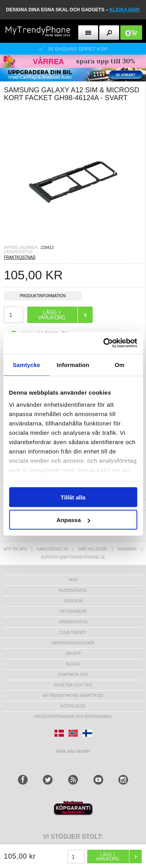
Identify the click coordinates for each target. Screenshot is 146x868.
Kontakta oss (73, 675)
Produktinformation (43, 297)
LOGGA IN (73, 601)
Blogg (73, 664)
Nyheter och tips (73, 685)
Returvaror (73, 611)
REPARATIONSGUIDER (73, 643)
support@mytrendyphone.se (73, 557)
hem (73, 580)
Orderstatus (73, 622)
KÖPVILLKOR (73, 706)
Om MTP (73, 654)
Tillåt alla (73, 497)
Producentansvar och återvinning (73, 717)
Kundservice (73, 590)
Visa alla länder (73, 751)
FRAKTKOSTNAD (20, 257)
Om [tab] (120, 364)
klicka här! (125, 10)
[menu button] (88, 33)
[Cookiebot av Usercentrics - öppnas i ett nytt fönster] (104, 343)
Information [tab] (73, 364)
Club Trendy (73, 632)
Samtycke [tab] (26, 364)
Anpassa (73, 520)
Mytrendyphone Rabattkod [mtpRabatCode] (73, 696)
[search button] (109, 33)
